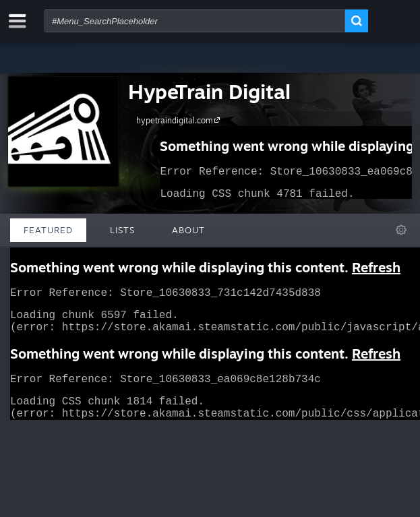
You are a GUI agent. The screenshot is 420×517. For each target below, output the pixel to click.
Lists (122, 230)
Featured (48, 230)
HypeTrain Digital (209, 91)
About (188, 230)
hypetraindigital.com (180, 120)
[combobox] (195, 21)
